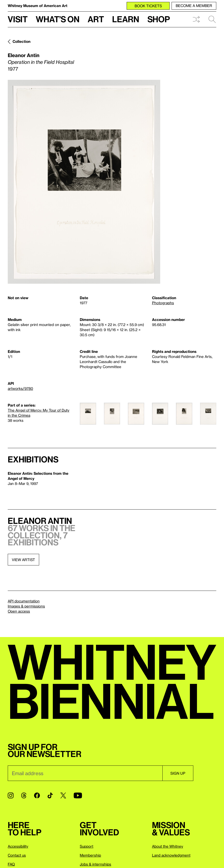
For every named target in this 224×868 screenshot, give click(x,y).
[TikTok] (50, 795)
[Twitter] (63, 795)
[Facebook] (37, 795)
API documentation (24, 601)
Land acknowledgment (171, 855)
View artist (23, 560)
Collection (22, 41)
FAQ (11, 864)
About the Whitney (168, 846)
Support (87, 846)
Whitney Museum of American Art (38, 6)
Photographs (163, 303)
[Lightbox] (84, 182)
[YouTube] (78, 795)
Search (212, 19)
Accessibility (18, 846)
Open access (19, 611)
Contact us (17, 855)
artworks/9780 (20, 388)
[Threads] (24, 795)
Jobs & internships (95, 864)
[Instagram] (11, 795)
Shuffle (196, 19)
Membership (90, 855)
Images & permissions (26, 606)
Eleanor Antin (24, 55)
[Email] (85, 773)
